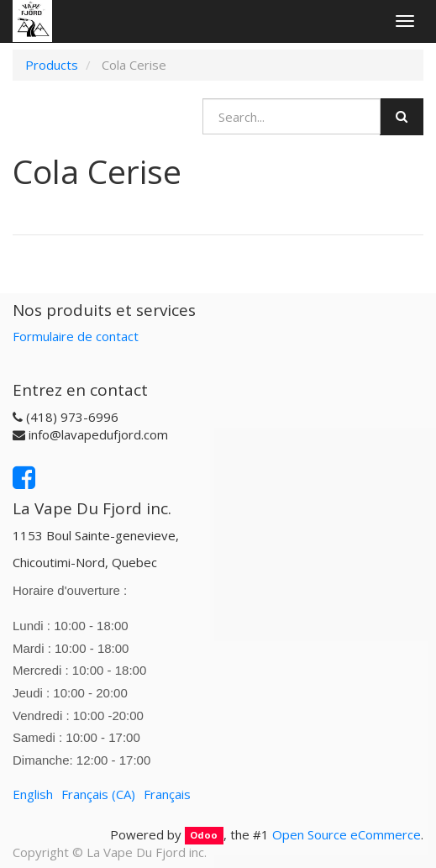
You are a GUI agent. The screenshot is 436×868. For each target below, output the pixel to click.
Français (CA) (98, 794)
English (33, 794)
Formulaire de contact (76, 336)
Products (52, 65)
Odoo (204, 836)
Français (167, 794)
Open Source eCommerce (347, 834)
